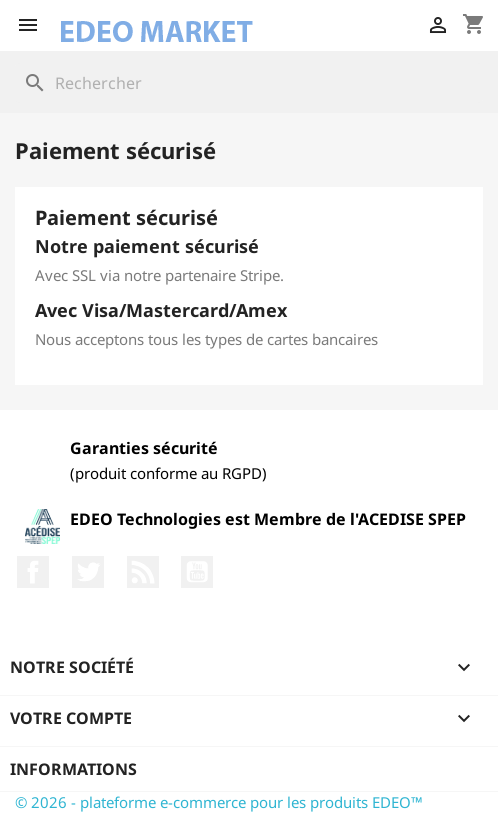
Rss (143, 572)
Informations (73, 769)
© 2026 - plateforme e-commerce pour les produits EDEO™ (219, 802)
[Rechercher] (249, 83)
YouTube (197, 572)
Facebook (33, 572)
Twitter (88, 572)
